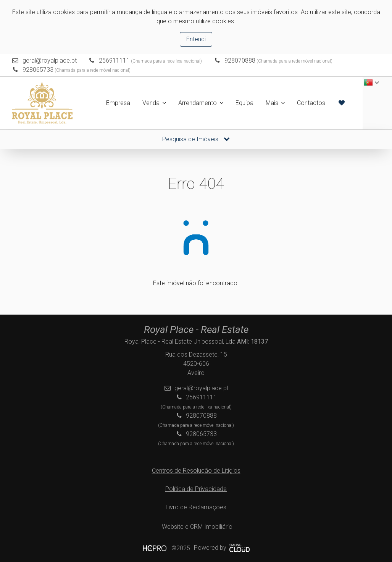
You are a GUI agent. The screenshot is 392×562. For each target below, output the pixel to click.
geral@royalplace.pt (50, 61)
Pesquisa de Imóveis (196, 139)
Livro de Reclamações (196, 507)
